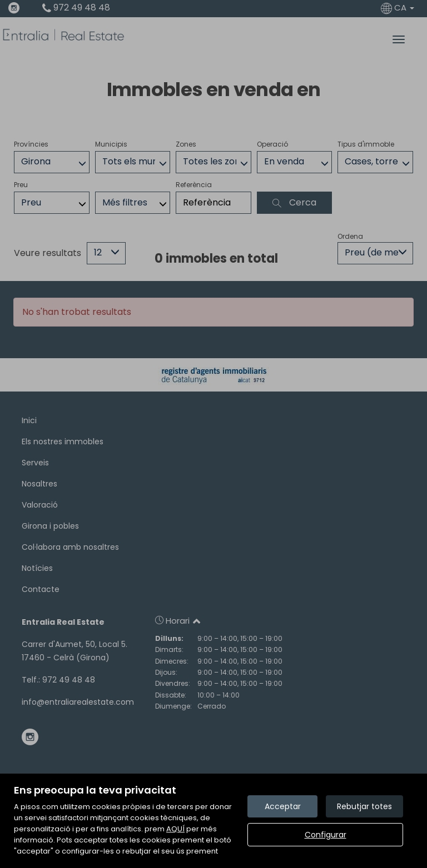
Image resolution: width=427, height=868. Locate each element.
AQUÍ (175, 829)
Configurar (326, 835)
